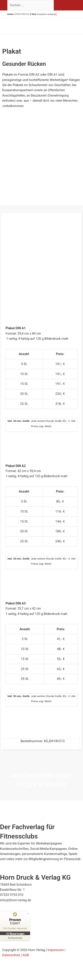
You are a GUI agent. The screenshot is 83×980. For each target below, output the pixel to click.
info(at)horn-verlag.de (46, 14)
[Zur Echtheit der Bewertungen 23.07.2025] (15, 938)
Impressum (56, 950)
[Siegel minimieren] (28, 914)
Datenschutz (11, 955)
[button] (56, 14)
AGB (26, 955)
